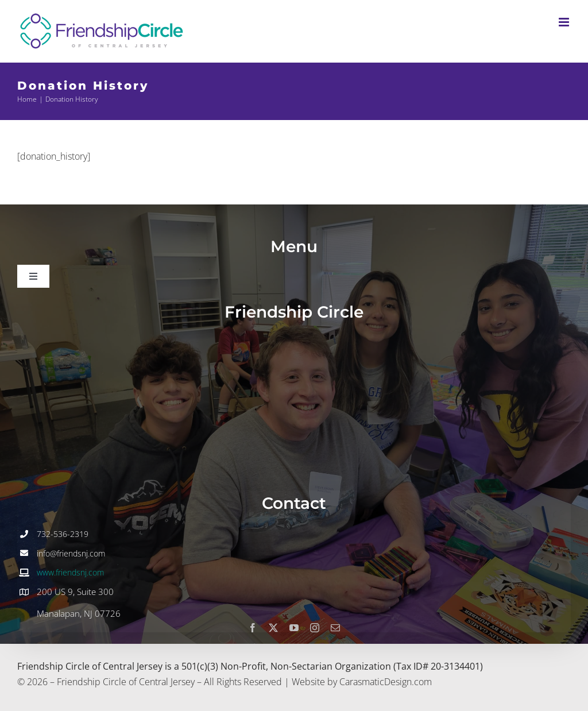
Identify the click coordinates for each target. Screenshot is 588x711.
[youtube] (294, 628)
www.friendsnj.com (70, 572)
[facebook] (253, 628)
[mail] (335, 628)
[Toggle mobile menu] (565, 22)
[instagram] (315, 628)
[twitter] (273, 628)
